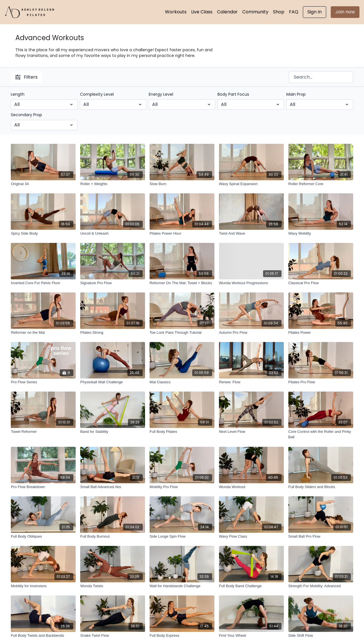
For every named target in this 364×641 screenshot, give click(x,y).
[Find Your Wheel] (251, 636)
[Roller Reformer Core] (321, 184)
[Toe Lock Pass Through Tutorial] (182, 333)
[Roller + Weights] (113, 184)
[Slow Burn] (182, 184)
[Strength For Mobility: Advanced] (321, 586)
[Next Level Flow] (251, 432)
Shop (279, 12)
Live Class (202, 12)
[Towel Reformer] (43, 432)
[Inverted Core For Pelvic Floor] (43, 283)
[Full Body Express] (182, 636)
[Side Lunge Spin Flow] (182, 536)
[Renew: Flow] (251, 382)
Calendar (227, 12)
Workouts (176, 12)
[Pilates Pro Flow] (321, 382)
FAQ (294, 12)
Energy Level (161, 94)
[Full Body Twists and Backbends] (43, 636)
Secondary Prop (26, 115)
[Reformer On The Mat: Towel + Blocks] (182, 283)
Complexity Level (97, 94)
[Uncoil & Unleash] (113, 234)
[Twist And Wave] (251, 234)
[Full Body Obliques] (43, 536)
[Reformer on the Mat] (43, 333)
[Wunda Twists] (113, 586)
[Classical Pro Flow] (321, 283)
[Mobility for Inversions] (43, 586)
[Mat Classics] (182, 382)
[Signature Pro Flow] (113, 283)
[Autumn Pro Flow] (251, 333)
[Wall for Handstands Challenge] (182, 586)
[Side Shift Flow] (321, 636)
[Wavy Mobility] (321, 234)
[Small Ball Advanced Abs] (113, 487)
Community (255, 12)
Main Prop (296, 94)
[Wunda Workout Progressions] (251, 283)
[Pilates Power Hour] (182, 234)
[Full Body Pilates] (182, 432)
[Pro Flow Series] (43, 382)
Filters (26, 77)
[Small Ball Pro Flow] (321, 536)
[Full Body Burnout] (113, 536)
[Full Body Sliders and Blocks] (321, 487)
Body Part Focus (233, 94)
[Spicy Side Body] (43, 234)
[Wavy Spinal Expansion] (251, 184)
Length (18, 94)
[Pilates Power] (321, 333)
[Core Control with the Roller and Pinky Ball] (321, 434)
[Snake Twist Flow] (113, 636)
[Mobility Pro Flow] (182, 487)
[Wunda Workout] (251, 487)
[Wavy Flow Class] (251, 536)
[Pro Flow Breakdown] (43, 487)
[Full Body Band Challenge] (251, 586)
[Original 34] (43, 184)
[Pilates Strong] (113, 333)
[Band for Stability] (113, 432)
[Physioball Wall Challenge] (113, 382)
